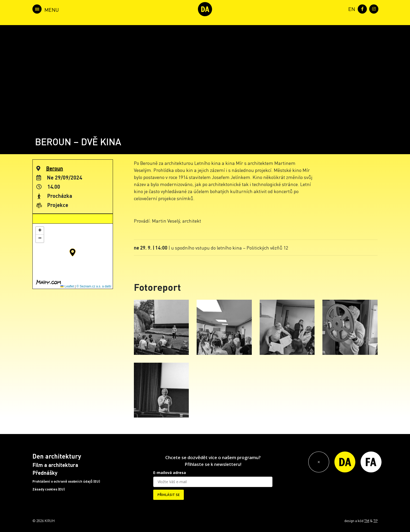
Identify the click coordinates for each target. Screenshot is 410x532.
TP (375, 521)
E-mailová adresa (170, 473)
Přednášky (45, 473)
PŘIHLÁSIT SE (169, 495)
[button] (73, 252)
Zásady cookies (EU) (49, 489)
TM (367, 521)
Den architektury (57, 456)
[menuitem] (351, 8)
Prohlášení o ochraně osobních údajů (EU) (66, 481)
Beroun (55, 168)
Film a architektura (55, 465)
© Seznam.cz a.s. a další (94, 286)
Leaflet (67, 286)
